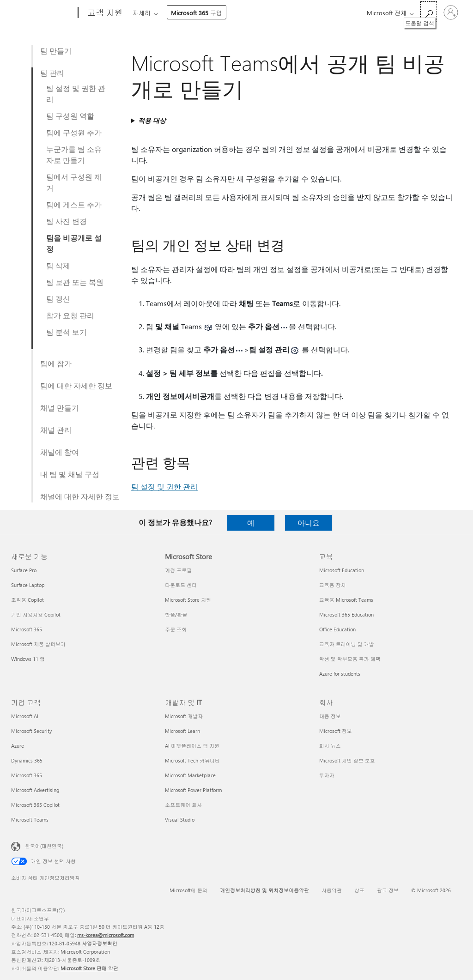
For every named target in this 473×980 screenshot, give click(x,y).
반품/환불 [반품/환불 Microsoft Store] (176, 614)
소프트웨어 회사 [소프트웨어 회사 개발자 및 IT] (183, 805)
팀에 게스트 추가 (74, 204)
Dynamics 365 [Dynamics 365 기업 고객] (27, 760)
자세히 (245, 13)
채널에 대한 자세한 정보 (80, 496)
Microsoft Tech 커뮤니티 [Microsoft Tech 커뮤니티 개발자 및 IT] (192, 760)
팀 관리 (52, 73)
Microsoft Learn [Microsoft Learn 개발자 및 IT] (182, 731)
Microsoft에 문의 (188, 890)
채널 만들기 (60, 408)
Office (186, 13)
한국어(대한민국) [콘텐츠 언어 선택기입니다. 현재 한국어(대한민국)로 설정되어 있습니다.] (44, 846)
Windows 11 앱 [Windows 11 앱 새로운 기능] (28, 659)
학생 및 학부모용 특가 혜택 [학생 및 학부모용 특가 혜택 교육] (350, 659)
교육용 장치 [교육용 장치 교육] (333, 585)
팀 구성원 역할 (70, 116)
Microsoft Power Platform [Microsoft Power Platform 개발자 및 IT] (193, 790)
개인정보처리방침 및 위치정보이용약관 (264, 890)
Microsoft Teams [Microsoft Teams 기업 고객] (30, 820)
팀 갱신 (58, 299)
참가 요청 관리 (70, 315)
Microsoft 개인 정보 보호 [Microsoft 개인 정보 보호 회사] (347, 760)
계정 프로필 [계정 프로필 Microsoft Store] (178, 570)
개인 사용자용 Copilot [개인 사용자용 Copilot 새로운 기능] (36, 614)
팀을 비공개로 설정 (74, 243)
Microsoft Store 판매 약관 (89, 968)
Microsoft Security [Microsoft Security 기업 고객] (31, 731)
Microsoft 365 (149, 13)
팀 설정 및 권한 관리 (76, 94)
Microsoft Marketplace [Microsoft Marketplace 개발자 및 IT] (190, 775)
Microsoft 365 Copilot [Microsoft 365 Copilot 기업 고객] (35, 805)
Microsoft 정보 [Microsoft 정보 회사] (336, 731)
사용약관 (332, 890)
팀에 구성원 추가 (74, 132)
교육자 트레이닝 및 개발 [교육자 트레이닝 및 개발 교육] (347, 644)
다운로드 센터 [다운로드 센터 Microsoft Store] (181, 585)
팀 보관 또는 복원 (75, 282)
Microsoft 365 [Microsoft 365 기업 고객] (27, 775)
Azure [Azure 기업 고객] (18, 746)
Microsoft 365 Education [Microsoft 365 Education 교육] (346, 614)
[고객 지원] (104, 13)
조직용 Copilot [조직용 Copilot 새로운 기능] (27, 600)
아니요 (309, 523)
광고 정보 (388, 890)
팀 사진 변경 (67, 221)
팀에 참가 (56, 363)
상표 (359, 890)
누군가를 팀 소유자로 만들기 (74, 154)
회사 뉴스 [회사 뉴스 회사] (330, 746)
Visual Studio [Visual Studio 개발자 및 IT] (180, 820)
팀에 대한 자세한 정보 (76, 385)
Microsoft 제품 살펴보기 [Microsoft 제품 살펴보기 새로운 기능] (38, 644)
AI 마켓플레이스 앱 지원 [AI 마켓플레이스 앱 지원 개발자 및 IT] (192, 746)
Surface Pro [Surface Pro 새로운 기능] (24, 570)
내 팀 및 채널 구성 (70, 474)
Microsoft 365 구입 (300, 13)
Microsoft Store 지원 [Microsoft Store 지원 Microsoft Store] (188, 600)
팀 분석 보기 (67, 332)
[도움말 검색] (429, 12)
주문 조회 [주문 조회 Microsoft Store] (176, 629)
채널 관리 (56, 430)
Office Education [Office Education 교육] (337, 629)
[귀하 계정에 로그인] (451, 12)
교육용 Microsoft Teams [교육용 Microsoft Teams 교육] (346, 600)
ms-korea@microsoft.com (106, 935)
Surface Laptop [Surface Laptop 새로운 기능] (28, 585)
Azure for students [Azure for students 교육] (340, 674)
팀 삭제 (58, 265)
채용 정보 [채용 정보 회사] (330, 716)
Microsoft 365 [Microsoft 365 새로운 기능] (27, 629)
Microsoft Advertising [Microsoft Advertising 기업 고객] (35, 790)
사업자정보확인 (100, 943)
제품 (212, 13)
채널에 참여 (60, 452)
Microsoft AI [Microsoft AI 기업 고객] (25, 716)
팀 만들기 (56, 51)
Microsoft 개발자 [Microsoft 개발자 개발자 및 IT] (184, 716)
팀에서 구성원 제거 (74, 182)
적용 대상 (152, 120)
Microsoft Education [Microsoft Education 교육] (342, 570)
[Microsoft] (43, 13)
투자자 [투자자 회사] (327, 775)
